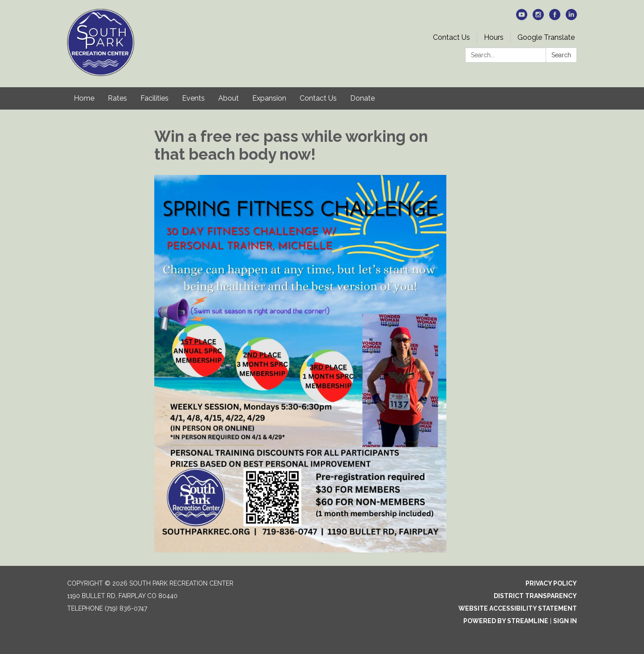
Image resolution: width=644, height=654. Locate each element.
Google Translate (546, 37)
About (229, 98)
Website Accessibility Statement (518, 608)
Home (84, 98)
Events (193, 98)
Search (561, 55)
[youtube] (522, 18)
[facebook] (555, 18)
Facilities (155, 98)
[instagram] (538, 18)
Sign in (565, 621)
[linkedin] (571, 18)
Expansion (269, 98)
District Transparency (535, 596)
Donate (362, 98)
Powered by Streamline (506, 621)
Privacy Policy (551, 583)
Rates (117, 98)
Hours (494, 37)
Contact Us (451, 37)
